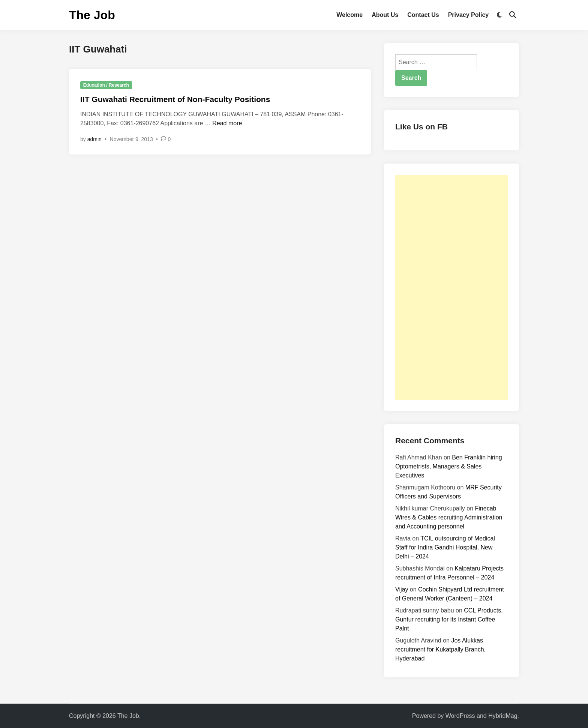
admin (94, 139)
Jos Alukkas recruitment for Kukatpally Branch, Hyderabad (440, 649)
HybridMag (503, 716)
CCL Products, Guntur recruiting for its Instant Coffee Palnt (449, 619)
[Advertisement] (451, 287)
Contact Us (423, 15)
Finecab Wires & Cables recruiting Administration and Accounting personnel (449, 517)
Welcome (349, 15)
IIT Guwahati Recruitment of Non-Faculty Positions (175, 99)
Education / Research (106, 85)
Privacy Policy (469, 15)
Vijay (402, 589)
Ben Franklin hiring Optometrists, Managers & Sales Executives (449, 466)
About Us (385, 15)
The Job (92, 15)
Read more (227, 123)
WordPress (460, 716)
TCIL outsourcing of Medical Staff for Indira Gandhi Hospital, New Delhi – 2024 (445, 547)
